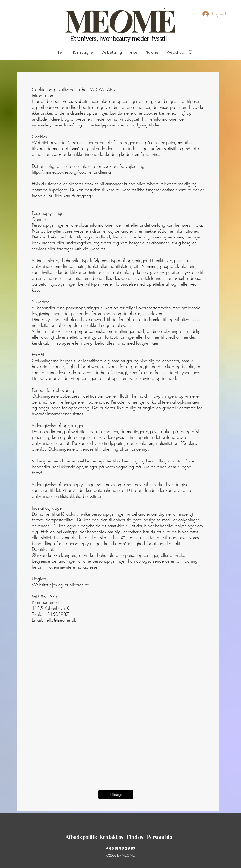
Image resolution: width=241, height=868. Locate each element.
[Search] (191, 52)
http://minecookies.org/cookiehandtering (71, 172)
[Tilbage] (116, 795)
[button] (81, 837)
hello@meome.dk (129, 537)
